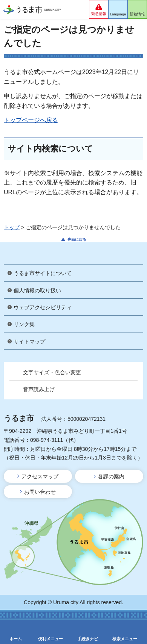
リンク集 (24, 324)
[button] (99, 9)
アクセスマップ (40, 476)
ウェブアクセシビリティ (43, 307)
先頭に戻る (77, 240)
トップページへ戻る (31, 120)
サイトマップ (29, 342)
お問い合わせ (40, 492)
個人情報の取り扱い (37, 290)
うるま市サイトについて (43, 273)
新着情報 (137, 14)
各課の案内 (111, 476)
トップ (12, 227)
